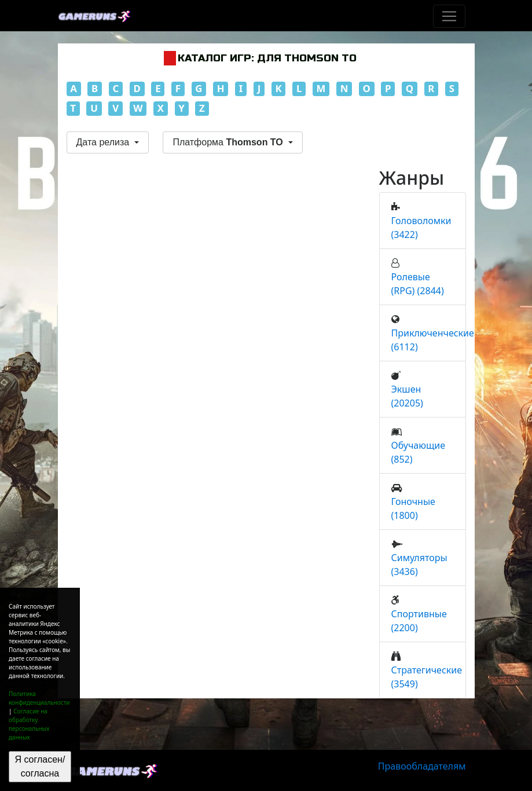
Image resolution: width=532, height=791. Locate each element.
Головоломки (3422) (421, 228)
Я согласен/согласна (40, 766)
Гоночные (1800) (413, 508)
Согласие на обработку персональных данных (29, 724)
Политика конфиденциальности (39, 698)
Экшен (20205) (407, 396)
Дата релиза (104, 142)
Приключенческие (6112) (433, 340)
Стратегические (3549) (427, 677)
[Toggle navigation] (449, 16)
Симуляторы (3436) (419, 565)
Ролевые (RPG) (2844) (418, 284)
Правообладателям (422, 766)
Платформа (229, 142)
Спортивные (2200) (419, 621)
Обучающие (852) (419, 452)
